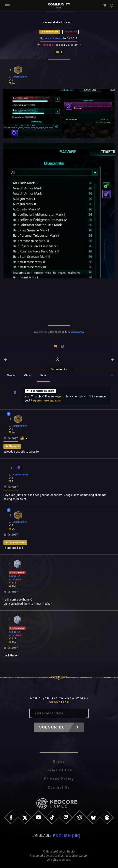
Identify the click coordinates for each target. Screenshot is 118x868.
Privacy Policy (59, 778)
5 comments (59, 369)
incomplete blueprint (40, 390)
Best (43, 375)
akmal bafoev (53, 38)
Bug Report (71, 32)
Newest (12, 375)
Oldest (28, 375)
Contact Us (59, 787)
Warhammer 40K (50, 32)
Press (59, 761)
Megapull (49, 45)
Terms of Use (59, 770)
